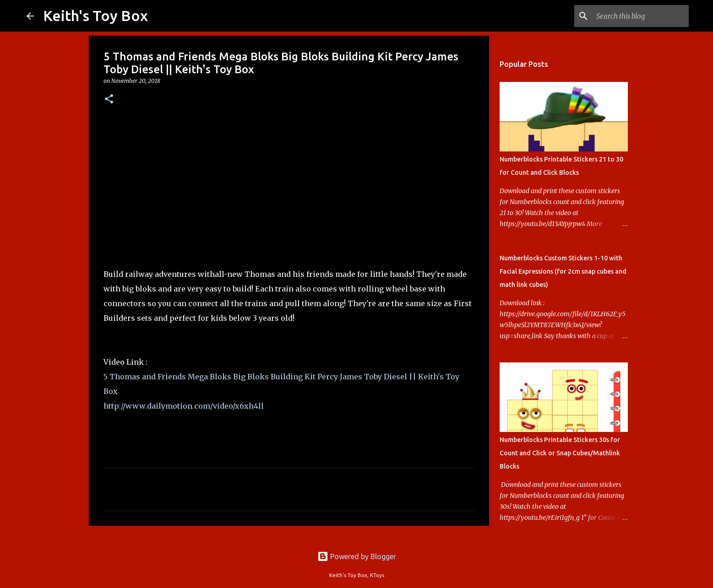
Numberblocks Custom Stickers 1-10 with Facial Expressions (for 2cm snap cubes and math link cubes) (563, 271)
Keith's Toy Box (95, 16)
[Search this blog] (641, 16)
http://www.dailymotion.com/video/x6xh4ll (184, 406)
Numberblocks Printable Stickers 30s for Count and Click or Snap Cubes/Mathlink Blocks (560, 453)
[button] (109, 100)
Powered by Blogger (357, 556)
